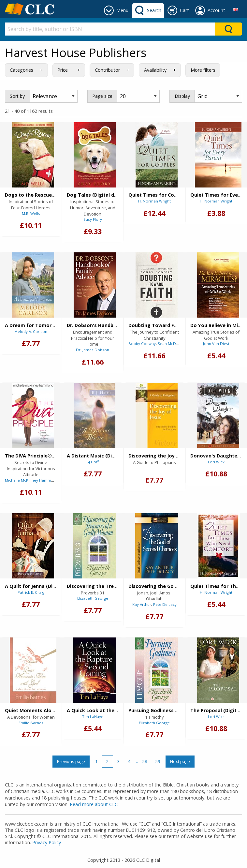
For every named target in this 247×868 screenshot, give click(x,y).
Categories (22, 70)
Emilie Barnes (31, 723)
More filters (203, 70)
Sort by (17, 96)
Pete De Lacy (165, 604)
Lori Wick (216, 462)
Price (63, 70)
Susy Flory (93, 219)
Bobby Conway (142, 344)
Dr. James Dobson (93, 350)
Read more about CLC (94, 804)
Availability (155, 70)
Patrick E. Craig (31, 592)
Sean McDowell (172, 344)
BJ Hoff (93, 462)
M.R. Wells (31, 213)
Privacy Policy (47, 842)
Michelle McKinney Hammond (32, 480)
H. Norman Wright (154, 201)
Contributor (107, 70)
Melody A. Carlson (31, 331)
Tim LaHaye (93, 717)
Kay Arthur (142, 604)
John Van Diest (216, 344)
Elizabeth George (93, 598)
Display (182, 96)
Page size (102, 96)
